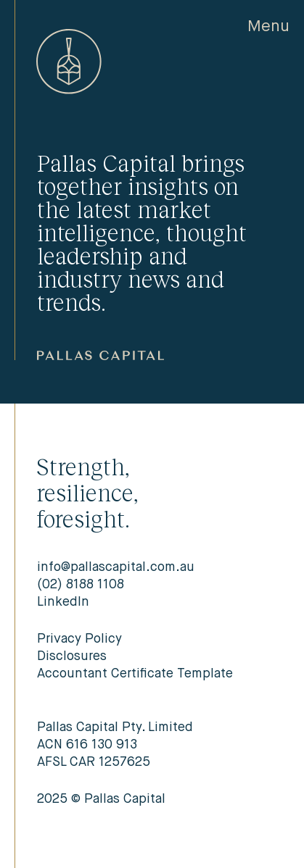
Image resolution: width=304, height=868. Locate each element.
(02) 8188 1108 (81, 585)
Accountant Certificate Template (135, 674)
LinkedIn (63, 602)
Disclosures (72, 656)
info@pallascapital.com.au (116, 567)
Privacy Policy (79, 639)
